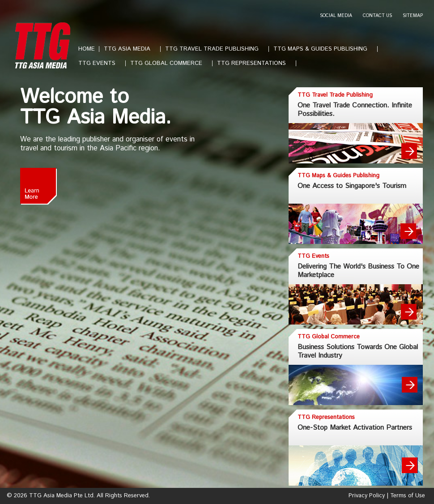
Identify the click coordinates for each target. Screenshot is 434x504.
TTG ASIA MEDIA (131, 49)
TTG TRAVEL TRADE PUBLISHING (215, 49)
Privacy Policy (367, 496)
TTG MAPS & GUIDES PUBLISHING (324, 49)
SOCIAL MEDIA (336, 16)
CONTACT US (377, 16)
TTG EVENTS (100, 63)
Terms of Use (408, 496)
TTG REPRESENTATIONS (255, 63)
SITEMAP (413, 16)
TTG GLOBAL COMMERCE (170, 63)
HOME (87, 49)
